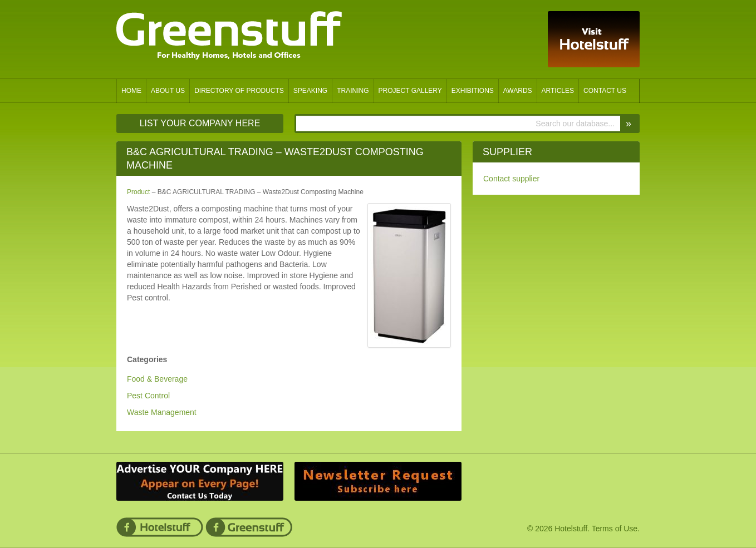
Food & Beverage (157, 379)
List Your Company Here (200, 123)
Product (138, 192)
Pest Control (148, 396)
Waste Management (162, 412)
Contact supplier (511, 179)
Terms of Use (615, 529)
